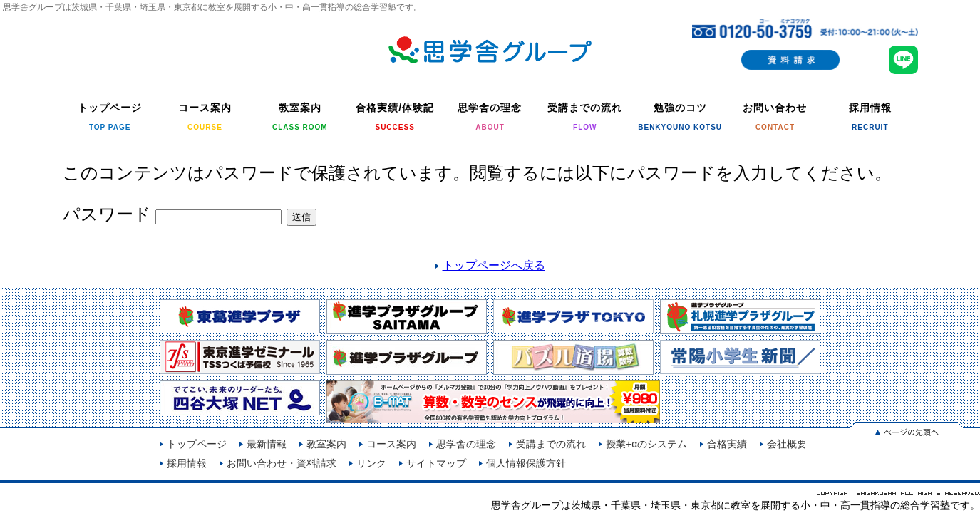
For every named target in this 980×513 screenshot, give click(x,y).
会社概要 (787, 444)
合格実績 (727, 444)
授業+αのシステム (646, 444)
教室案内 (326, 444)
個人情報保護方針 (526, 463)
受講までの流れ (551, 444)
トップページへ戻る (494, 265)
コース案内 (391, 444)
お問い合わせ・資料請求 (282, 463)
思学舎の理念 (466, 444)
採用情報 (187, 463)
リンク (371, 463)
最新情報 (267, 444)
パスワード (172, 214)
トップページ (197, 444)
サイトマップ (436, 463)
